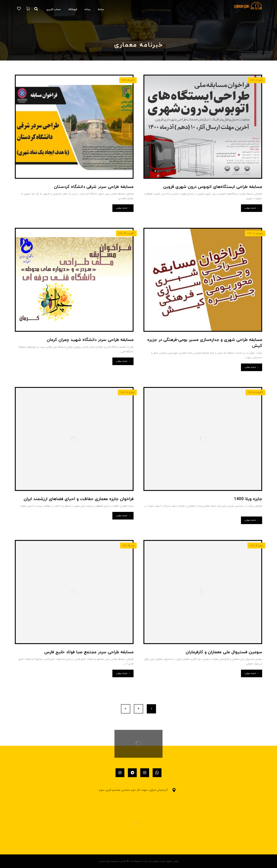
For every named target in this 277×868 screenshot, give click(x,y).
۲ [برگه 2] (139, 709)
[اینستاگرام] (145, 773)
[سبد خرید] (28, 8)
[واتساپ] (157, 773)
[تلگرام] (132, 773)
